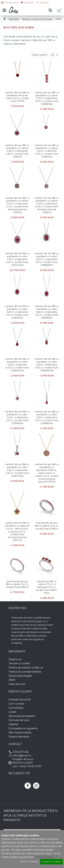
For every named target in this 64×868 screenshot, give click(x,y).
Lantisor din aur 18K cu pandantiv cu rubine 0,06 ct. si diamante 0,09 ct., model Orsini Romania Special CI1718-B (47, 205)
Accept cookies (51, 862)
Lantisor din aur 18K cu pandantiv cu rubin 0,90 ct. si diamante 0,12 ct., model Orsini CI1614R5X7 (17, 312)
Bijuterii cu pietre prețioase (37, 19)
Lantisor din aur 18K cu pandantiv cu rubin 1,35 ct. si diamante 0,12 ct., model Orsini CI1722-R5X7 (17, 259)
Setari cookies (29, 862)
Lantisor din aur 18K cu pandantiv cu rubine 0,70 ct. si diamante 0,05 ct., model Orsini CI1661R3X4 (47, 98)
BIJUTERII (14, 19)
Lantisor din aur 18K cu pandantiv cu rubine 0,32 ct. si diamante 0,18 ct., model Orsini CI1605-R (17, 151)
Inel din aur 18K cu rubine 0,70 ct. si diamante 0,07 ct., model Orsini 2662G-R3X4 (47, 587)
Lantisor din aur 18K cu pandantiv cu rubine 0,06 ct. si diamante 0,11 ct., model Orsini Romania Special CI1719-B (17, 205)
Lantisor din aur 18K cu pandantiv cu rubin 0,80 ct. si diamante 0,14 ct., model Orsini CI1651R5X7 (47, 312)
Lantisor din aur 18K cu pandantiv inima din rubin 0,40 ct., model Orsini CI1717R (17, 97)
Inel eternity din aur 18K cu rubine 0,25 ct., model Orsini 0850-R (17, 584)
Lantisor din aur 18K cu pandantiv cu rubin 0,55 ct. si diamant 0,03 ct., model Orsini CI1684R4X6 (17, 365)
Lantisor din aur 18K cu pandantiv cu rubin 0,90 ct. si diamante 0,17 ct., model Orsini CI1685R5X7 (47, 259)
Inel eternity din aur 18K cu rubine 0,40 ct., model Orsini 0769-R (47, 526)
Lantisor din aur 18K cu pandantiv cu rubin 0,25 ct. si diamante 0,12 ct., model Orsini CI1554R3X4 (17, 417)
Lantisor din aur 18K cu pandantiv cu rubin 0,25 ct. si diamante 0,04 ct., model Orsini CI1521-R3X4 (17, 470)
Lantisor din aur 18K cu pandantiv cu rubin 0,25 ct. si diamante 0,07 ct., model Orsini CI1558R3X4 (47, 417)
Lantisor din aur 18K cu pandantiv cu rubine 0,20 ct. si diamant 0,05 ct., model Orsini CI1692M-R (47, 151)
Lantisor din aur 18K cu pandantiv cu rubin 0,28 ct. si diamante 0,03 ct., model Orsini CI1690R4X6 (47, 365)
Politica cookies (44, 857)
